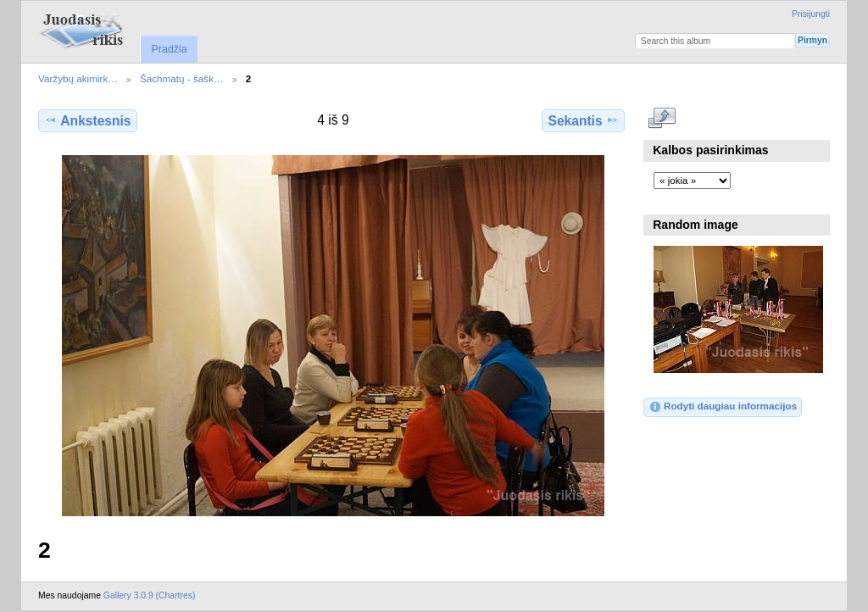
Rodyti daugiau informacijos (723, 407)
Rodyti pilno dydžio (662, 119)
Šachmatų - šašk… (182, 78)
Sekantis (583, 120)
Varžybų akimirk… (78, 78)
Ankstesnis (87, 120)
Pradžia (169, 49)
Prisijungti (811, 14)
